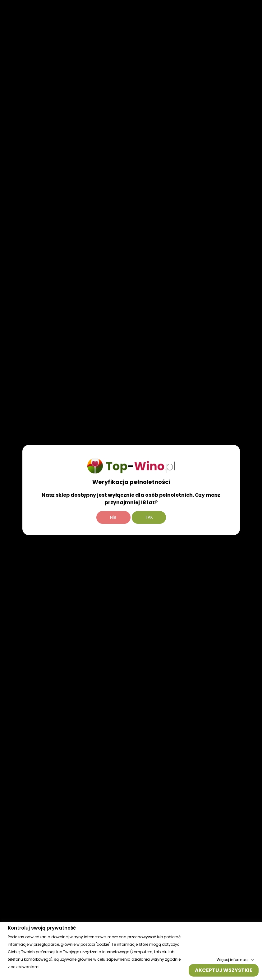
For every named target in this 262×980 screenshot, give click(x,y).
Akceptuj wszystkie (224, 970)
